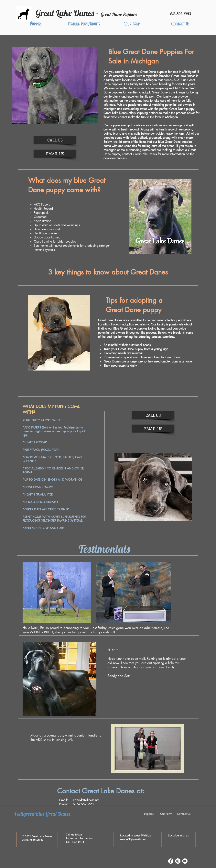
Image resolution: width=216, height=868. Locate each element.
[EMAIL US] (55, 154)
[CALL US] (55, 140)
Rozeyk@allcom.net (86, 800)
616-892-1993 (75, 842)
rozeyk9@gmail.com (133, 839)
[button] (36, 24)
